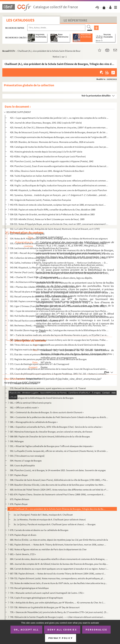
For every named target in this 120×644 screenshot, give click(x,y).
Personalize (96, 630)
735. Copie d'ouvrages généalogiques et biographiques (36, 598)
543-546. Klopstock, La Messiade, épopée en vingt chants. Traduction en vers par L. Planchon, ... (56, 267)
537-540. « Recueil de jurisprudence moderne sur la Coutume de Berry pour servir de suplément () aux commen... (59, 253)
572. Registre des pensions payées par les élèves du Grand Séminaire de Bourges (48, 359)
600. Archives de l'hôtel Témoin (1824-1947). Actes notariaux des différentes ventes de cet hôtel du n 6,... (59, 490)
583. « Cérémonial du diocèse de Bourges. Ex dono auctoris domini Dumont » (47, 412)
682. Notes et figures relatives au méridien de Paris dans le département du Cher (48, 549)
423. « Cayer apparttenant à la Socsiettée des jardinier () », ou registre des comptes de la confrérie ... (59, 118)
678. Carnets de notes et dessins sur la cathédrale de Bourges (39, 530)
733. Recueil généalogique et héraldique (29, 588)
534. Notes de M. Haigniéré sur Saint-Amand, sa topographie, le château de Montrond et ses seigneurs (59, 239)
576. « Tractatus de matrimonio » (26, 379)
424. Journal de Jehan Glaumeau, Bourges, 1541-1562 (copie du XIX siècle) (46, 123)
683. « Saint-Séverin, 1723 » (23, 554)
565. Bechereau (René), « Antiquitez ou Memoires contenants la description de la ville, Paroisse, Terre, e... (59, 325)
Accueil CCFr (9, 51)
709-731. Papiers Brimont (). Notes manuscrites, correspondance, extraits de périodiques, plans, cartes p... (58, 578)
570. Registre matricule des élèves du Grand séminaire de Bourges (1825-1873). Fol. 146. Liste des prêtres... (59, 350)
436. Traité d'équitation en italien (41, 176)
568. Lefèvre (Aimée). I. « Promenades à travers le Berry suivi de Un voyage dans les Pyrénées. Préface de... (59, 340)
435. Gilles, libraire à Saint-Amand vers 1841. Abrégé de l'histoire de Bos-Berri (47, 171)
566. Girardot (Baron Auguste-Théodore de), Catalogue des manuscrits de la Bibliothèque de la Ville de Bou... (59, 330)
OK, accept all (26, 630)
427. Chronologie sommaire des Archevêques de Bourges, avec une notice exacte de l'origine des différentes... (59, 137)
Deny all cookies (62, 630)
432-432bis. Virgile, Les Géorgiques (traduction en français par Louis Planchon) (48, 156)
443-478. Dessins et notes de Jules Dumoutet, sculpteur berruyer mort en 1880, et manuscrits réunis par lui (58, 205)
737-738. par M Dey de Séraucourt (45, 607)
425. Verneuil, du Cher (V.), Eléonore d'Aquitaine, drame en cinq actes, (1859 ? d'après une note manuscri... (59, 127)
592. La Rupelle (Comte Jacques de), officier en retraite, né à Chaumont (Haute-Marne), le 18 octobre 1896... (59, 451)
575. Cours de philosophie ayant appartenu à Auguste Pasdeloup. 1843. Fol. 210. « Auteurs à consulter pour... (59, 374)
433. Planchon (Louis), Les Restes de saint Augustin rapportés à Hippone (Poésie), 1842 (52, 161)
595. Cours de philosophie (22, 465)
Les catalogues (20, 20)
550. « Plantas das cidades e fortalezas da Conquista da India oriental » (44, 287)
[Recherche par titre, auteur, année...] (56, 28)
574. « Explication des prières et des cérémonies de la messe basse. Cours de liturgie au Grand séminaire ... (59, 369)
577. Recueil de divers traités (24, 383)
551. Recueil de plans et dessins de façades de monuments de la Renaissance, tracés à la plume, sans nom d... (59, 292)
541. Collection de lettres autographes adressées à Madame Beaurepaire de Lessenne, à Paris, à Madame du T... (59, 258)
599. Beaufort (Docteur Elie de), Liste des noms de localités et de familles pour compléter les (58, 485)
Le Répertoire (75, 20)
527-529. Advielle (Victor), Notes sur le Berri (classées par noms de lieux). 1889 (47, 219)
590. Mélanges (17, 441)
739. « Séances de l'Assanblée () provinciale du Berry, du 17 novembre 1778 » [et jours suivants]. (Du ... (59, 612)
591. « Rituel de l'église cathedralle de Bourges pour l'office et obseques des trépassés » (52, 446)
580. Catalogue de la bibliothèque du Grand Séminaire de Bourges (42, 398)
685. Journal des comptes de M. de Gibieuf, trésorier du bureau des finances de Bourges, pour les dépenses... (59, 564)
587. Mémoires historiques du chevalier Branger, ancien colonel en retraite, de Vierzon (51, 432)
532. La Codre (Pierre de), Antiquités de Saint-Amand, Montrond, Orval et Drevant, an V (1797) (55, 229)
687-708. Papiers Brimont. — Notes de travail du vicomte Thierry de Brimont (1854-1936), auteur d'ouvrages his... (58, 574)
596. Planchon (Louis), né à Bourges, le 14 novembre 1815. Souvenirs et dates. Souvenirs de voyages (58, 470)
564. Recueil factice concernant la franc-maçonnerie (35, 321)
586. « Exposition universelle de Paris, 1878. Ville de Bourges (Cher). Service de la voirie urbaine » (56, 427)
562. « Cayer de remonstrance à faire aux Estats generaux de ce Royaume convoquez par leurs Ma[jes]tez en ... (59, 311)
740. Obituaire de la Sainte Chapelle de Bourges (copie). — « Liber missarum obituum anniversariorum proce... (58, 617)
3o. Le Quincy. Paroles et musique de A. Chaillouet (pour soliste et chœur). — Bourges (55, 524)
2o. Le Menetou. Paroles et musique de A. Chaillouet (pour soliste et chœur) (50, 519)
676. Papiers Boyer (19, 504)
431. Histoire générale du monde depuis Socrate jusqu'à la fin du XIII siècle (46, 152)
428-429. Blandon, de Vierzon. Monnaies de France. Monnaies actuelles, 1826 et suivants (52, 142)
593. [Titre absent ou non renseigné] (27, 456)
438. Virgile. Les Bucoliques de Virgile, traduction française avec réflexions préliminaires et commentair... (59, 185)
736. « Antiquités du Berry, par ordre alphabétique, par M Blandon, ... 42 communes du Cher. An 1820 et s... (58, 602)
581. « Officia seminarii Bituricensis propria (31, 403)
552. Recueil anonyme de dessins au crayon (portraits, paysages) (41, 296)
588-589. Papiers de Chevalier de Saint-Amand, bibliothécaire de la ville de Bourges (50, 436)
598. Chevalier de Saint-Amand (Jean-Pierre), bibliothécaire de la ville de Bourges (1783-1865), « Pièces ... (59, 480)
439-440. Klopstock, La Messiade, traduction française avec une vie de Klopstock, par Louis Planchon (58, 190)
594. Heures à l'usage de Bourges (26, 461)
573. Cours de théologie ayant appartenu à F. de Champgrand (40, 364)
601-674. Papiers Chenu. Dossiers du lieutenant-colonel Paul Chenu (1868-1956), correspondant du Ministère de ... (58, 494)
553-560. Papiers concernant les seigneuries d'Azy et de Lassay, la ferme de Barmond (50, 301)
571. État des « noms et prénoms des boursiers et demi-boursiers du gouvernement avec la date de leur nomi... (59, 354)
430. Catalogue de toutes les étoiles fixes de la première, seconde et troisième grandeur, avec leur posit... (59, 147)
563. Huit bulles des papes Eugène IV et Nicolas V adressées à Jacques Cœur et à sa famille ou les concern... (59, 316)
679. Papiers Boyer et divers (23, 535)
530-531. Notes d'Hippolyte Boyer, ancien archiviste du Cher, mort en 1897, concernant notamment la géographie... (59, 224)
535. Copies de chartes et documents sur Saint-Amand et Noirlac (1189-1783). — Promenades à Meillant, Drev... (59, 243)
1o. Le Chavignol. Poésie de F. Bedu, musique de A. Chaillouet (43, 515)
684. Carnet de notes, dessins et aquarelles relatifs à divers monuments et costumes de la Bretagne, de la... (59, 559)
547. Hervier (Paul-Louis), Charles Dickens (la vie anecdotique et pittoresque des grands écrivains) (57, 272)
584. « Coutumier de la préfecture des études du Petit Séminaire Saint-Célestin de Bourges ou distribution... (59, 417)
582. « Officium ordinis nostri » (24, 408)
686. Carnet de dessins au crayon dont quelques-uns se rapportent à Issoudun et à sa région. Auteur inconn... (59, 569)
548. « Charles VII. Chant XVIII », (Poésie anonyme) (34, 277)
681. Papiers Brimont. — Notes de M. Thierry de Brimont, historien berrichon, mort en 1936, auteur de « (58, 545)
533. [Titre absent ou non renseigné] (27, 234)
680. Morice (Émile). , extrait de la (59, 540)
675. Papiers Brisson (20, 499)
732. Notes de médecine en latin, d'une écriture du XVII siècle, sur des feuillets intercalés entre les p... (59, 583)
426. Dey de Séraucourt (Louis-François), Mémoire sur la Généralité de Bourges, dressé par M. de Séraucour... (59, 132)
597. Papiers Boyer (19, 475)
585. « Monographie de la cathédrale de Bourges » (34, 422)
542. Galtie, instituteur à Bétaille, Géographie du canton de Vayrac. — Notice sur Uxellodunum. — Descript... (59, 263)
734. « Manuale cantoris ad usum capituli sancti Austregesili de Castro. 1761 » (47, 593)
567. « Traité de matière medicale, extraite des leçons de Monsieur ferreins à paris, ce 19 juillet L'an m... (59, 335)
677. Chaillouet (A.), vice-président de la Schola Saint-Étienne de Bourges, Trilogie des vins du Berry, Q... (58, 509)
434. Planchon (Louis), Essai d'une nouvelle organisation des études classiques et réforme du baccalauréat (59, 166)
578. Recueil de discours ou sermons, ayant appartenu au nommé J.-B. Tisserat (48, 388)
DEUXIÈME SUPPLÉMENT (19, 112)
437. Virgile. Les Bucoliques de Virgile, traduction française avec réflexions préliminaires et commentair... (59, 181)
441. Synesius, (59, 195)
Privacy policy (61, 638)
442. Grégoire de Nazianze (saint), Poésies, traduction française (40, 200)
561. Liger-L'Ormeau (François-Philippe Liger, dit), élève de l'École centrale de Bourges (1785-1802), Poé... (59, 306)
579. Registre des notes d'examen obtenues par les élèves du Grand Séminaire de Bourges (53, 393)
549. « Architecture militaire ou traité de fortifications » (36, 282)
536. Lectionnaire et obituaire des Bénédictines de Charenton (39, 248)
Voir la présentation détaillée (96, 96)
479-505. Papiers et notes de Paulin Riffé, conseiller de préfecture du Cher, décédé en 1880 (53, 210)
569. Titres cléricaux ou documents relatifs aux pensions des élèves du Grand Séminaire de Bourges (57, 345)
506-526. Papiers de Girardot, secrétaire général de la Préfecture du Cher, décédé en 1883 (52, 214)
